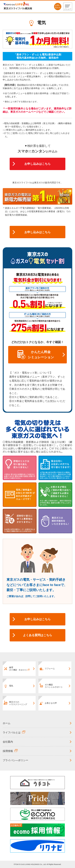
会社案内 (8, 742)
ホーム (7, 723)
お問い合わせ (58, 6)
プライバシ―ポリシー (15, 760)
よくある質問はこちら (37, 635)
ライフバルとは (12, 732)
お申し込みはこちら (37, 164)
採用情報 (8, 751)
